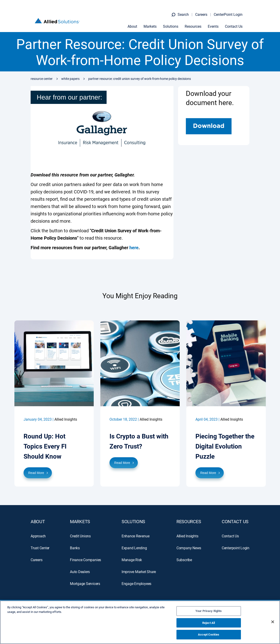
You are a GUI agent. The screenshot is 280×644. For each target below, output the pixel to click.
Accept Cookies (209, 635)
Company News (189, 548)
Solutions (174, 23)
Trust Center (40, 548)
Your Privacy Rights (209, 611)
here (134, 248)
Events (217, 23)
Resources (197, 23)
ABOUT (38, 521)
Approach (38, 536)
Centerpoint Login (236, 548)
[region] (140, 622)
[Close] (273, 622)
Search (187, 10)
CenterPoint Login (232, 10)
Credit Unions (80, 536)
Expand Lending (134, 548)
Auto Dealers (80, 572)
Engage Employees (136, 583)
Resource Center (42, 79)
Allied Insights (187, 536)
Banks (75, 548)
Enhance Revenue (136, 536)
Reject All (209, 623)
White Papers (70, 79)
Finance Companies (85, 560)
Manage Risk (132, 560)
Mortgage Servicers (85, 583)
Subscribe (184, 560)
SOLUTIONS (133, 521)
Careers (205, 10)
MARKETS (80, 521)
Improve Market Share (139, 572)
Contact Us (237, 23)
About (136, 23)
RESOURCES (189, 521)
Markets (154, 23)
